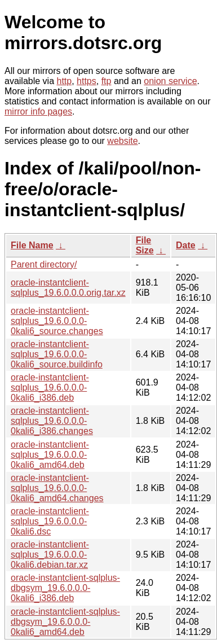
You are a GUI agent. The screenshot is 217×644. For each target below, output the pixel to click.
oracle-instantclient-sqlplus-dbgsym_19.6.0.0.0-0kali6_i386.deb (65, 588)
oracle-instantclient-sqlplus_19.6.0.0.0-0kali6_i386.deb (50, 387)
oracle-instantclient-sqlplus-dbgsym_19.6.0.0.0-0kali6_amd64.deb (65, 622)
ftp (107, 81)
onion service (170, 81)
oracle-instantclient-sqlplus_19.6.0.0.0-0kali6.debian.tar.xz (50, 555)
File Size (145, 245)
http (65, 81)
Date (186, 245)
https (87, 81)
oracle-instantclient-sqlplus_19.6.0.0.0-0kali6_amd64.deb (50, 455)
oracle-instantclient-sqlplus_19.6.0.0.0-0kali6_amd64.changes (57, 488)
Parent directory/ (44, 264)
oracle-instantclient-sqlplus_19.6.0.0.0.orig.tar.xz (68, 288)
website (122, 141)
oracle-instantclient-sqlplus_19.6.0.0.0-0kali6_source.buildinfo (57, 354)
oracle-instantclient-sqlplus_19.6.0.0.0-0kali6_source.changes (57, 321)
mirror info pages (38, 111)
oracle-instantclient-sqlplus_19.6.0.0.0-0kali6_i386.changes (52, 421)
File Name (32, 245)
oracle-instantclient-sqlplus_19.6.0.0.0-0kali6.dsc (50, 521)
